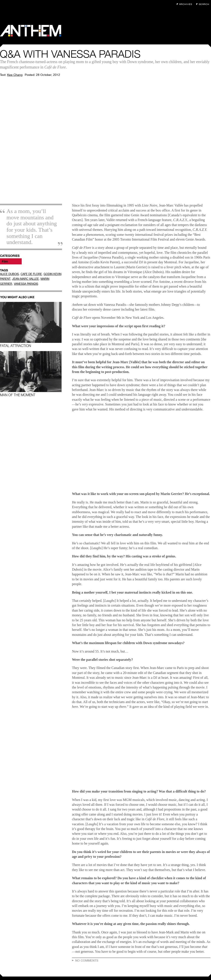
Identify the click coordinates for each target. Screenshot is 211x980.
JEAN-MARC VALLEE (25, 279)
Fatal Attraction (31, 325)
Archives (185, 4)
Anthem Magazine (31, 31)
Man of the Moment (31, 374)
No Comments (87, 960)
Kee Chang (15, 75)
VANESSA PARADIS (26, 284)
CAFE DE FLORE (31, 274)
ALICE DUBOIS (9, 274)
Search (204, 4)
